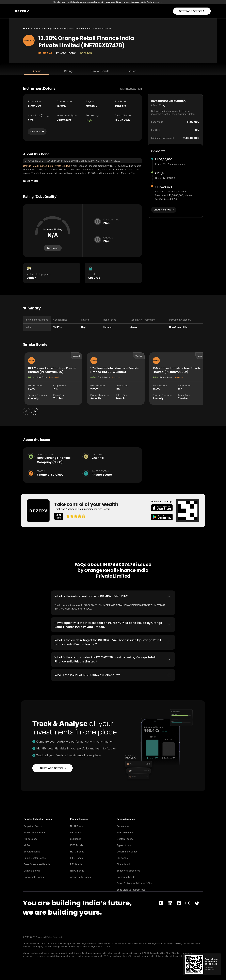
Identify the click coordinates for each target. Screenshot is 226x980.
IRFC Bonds (77, 857)
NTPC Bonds (77, 870)
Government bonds (127, 851)
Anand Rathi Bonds (80, 876)
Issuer (132, 71)
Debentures (123, 825)
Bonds (37, 29)
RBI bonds (122, 857)
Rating (68, 71)
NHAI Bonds (77, 825)
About (37, 71)
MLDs (27, 844)
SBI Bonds (76, 838)
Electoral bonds (125, 838)
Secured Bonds (32, 851)
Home (26, 29)
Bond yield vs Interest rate (131, 889)
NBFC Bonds (31, 838)
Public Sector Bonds (35, 857)
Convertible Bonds (34, 876)
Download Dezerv (192, 11)
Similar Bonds (100, 71)
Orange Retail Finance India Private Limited (68, 29)
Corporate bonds (126, 876)
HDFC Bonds (77, 851)
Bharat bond (123, 863)
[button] (43, 818)
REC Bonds (76, 832)
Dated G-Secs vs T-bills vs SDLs (134, 882)
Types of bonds (125, 844)
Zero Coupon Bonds (35, 832)
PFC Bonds (76, 863)
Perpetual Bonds (33, 825)
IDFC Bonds (77, 844)
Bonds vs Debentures (128, 870)
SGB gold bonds (125, 832)
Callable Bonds (32, 870)
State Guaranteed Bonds (37, 863)
